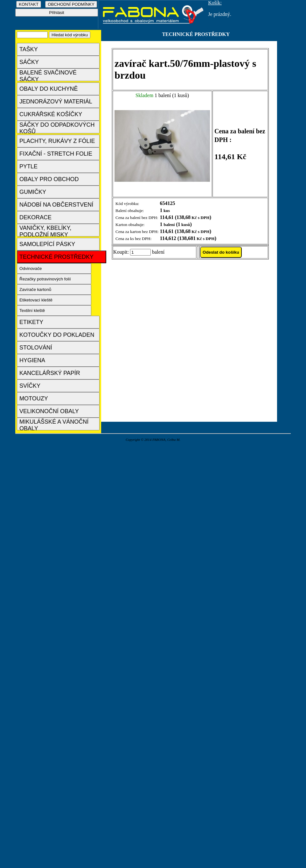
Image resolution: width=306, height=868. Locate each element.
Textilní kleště (32, 311)
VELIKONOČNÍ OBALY (49, 411)
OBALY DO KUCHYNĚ (49, 89)
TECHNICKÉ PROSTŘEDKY (56, 257)
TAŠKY (29, 49)
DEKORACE (35, 217)
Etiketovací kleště (36, 300)
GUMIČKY (33, 192)
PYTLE (28, 166)
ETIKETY (31, 322)
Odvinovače (31, 268)
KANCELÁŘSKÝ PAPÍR (50, 373)
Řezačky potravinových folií (45, 279)
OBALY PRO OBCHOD (49, 179)
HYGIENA (32, 360)
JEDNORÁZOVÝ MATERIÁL (56, 102)
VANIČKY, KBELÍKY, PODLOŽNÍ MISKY (45, 231)
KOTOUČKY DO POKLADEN (57, 335)
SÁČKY (29, 62)
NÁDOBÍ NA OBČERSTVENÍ (56, 205)
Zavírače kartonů (35, 289)
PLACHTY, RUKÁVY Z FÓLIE (57, 141)
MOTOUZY (34, 399)
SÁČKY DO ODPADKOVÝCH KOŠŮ (57, 127)
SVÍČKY (30, 386)
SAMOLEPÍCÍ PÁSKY (47, 244)
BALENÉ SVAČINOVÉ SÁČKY (48, 75)
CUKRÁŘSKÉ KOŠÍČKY (51, 114)
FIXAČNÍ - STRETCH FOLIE (56, 154)
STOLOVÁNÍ (36, 348)
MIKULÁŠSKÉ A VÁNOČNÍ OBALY (54, 424)
